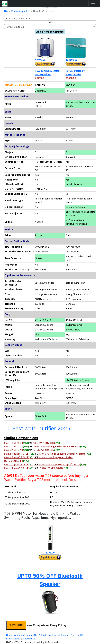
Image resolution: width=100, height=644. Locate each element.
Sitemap (65, 635)
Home (9, 635)
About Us (19, 635)
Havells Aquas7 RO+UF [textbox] (18, 18)
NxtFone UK (77, 635)
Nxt (6, 11)
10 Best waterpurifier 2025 (37, 428)
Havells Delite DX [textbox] (15, 27)
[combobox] (50, 18)
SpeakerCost (29, 639)
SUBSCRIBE (16, 625)
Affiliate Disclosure (49, 635)
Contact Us (31, 635)
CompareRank (13, 639)
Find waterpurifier (21, 11)
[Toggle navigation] (93, 4)
